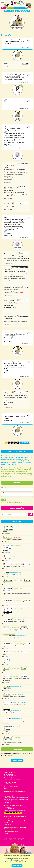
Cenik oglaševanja (13, 813)
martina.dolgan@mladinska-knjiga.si (17, 810)
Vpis (4, 500)
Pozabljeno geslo (17, 502)
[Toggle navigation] (3, 2)
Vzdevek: (4, 487)
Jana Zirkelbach (7, 784)
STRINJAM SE (17, 866)
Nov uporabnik (5, 502)
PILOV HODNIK (17, 760)
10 (18, 443)
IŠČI (31, 514)
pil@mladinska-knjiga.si (14, 779)
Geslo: (3, 492)
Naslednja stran (25, 443)
